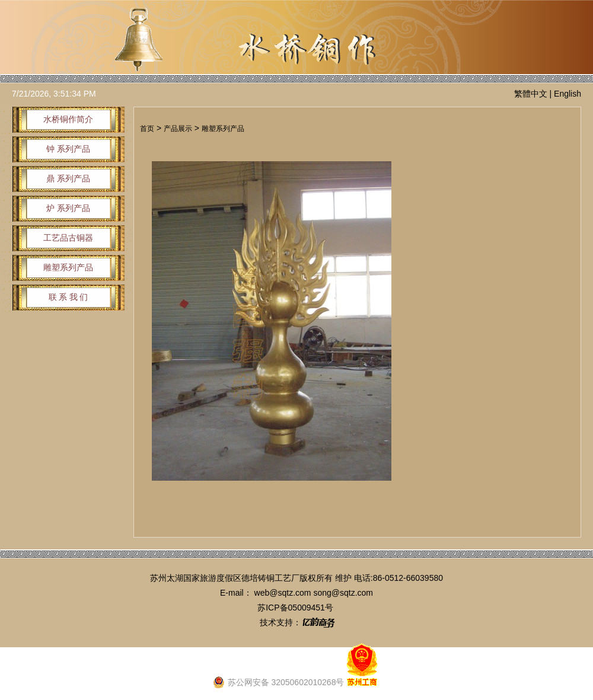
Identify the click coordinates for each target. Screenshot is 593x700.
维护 (343, 578)
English (568, 94)
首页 (147, 129)
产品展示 (178, 129)
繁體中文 (531, 94)
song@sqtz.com (343, 593)
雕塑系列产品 (223, 129)
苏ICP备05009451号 (295, 608)
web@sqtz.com (283, 593)
